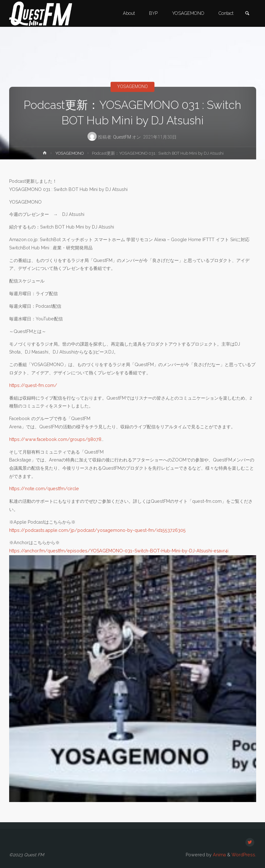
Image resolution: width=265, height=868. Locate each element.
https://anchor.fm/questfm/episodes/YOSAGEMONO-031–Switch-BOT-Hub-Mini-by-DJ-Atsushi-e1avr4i (119, 551)
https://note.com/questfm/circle (44, 489)
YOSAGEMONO (132, 87)
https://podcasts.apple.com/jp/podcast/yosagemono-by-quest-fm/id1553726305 (97, 530)
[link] (247, 14)
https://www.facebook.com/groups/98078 (55, 439)
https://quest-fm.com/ (33, 385)
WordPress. (244, 855)
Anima (219, 855)
